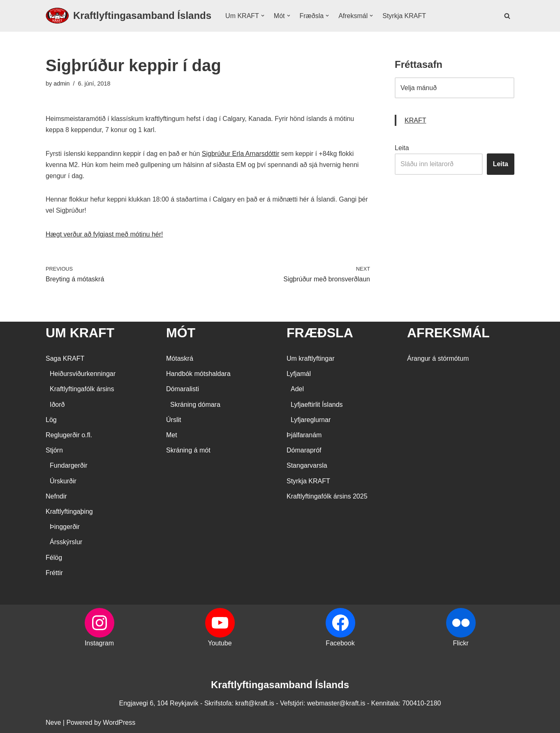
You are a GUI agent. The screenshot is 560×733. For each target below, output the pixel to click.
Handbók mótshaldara (198, 374)
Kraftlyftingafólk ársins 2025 (327, 496)
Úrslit (174, 420)
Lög (51, 420)
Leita (402, 148)
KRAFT (415, 120)
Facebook (340, 643)
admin (61, 84)
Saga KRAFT (65, 358)
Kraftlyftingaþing (69, 511)
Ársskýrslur (66, 542)
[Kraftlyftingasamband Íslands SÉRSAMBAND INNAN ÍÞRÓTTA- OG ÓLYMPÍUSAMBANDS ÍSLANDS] (128, 16)
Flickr (460, 643)
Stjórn (54, 450)
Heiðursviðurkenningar (83, 374)
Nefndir (56, 496)
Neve (53, 723)
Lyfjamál (299, 374)
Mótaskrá (180, 358)
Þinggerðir (65, 527)
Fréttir (54, 573)
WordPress (119, 723)
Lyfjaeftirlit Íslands (317, 405)
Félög (54, 558)
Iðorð (57, 405)
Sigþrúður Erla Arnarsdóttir (241, 154)
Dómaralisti (183, 389)
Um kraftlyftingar (310, 358)
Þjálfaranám (304, 435)
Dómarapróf (304, 450)
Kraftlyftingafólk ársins (82, 389)
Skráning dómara (195, 405)
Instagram (99, 643)
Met (172, 435)
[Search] (507, 16)
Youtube (220, 643)
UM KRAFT (80, 333)
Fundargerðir (69, 465)
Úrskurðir (63, 481)
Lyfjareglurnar (311, 420)
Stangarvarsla (307, 465)
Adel (297, 389)
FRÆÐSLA (320, 333)
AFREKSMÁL (448, 333)
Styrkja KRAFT (404, 16)
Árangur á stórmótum (438, 358)
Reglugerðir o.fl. (69, 435)
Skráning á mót (188, 450)
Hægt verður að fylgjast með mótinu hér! (104, 234)
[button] (263, 16)
